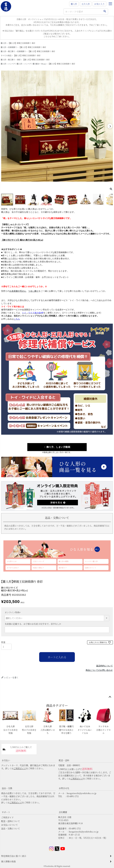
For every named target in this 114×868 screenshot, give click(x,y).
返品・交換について (11, 828)
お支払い (6, 760)
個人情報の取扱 (8, 861)
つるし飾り (33, 291)
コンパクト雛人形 (15, 64)
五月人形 (86, 4)
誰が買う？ (63, 568)
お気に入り (99, 4)
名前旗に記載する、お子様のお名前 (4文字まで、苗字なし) (33, 624)
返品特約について (104, 666)
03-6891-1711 (73, 796)
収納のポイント (90, 568)
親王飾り (12, 51)
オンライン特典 (13, 612)
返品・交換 (7, 788)
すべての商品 (6, 55)
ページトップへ (110, 697)
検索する (105, 12)
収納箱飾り (12, 47)
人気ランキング (38, 561)
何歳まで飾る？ (38, 568)
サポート (6, 812)
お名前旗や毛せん (18, 291)
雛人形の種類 (64, 561)
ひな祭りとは (12, 561)
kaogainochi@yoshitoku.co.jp (82, 793)
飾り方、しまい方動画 (58, 447)
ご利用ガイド (20, 768)
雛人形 (74, 4)
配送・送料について (11, 821)
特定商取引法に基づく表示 (14, 856)
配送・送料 (64, 760)
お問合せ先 (64, 788)
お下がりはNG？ (13, 568)
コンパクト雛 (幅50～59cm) (35, 64)
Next (110, 126)
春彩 (19, 60)
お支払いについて (9, 825)
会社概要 (63, 812)
